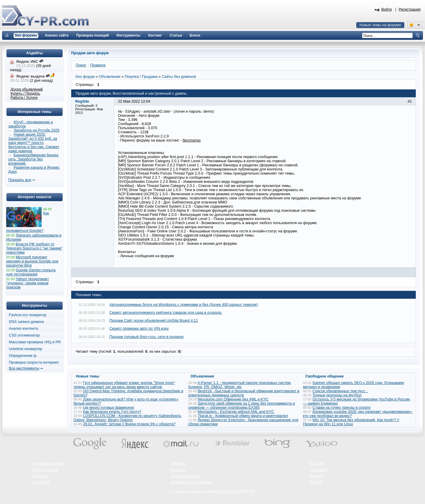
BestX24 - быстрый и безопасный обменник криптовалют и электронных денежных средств (244, 393)
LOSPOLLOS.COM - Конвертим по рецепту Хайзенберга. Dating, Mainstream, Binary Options (128, 418)
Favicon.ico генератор (28, 315)
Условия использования (192, 482)
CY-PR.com (226, 492)
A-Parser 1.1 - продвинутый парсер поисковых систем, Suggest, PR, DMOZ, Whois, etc (240, 385)
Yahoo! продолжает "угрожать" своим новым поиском (28, 283)
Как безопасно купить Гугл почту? (112, 412)
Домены (316, 476)
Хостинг (316, 482)
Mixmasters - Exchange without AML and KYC (236, 412)
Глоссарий (318, 470)
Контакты (41, 476)
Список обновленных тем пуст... (340, 391)
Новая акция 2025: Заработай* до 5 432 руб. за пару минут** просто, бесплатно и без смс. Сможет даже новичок (34, 143)
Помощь (178, 470)
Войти (387, 9)
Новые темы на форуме (380, 25)
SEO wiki (317, 464)
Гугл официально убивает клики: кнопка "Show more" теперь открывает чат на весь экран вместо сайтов (124, 385)
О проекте (41, 482)
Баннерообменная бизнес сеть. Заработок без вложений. (33, 159)
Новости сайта (45, 470)
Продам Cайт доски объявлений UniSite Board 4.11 (154, 321)
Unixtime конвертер (26, 349)
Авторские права (185, 476)
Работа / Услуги (24, 98)
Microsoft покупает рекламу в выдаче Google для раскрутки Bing (32, 261)
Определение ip (23, 356)
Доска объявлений (27, 89)
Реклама (178, 464)
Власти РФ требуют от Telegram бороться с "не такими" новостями (34, 248)
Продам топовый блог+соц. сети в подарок (147, 337)
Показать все (20, 180)
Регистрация (410, 9)
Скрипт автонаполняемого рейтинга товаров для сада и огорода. (166, 313)
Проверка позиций (48, 464)
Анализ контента (23, 329)
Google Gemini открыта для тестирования (31, 272)
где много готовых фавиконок (108, 408)
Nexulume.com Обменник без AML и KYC (233, 399)
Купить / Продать (25, 93)
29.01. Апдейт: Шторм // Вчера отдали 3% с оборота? (129, 424)
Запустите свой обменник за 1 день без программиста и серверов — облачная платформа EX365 (242, 406)
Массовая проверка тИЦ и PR (35, 342)
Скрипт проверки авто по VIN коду (139, 329)
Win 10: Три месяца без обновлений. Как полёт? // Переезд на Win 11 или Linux (351, 422)
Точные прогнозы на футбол (337, 395)
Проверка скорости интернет (34, 362)
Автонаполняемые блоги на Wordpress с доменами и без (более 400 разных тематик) (184, 305)
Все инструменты (24, 368)
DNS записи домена (26, 322)
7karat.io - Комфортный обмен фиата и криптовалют (243, 416)
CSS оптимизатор (24, 335)
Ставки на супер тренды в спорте (342, 408)
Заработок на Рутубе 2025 (36, 130)
